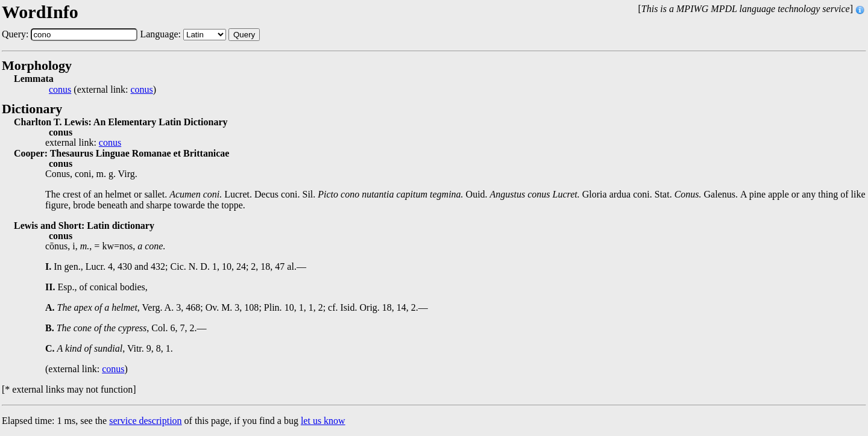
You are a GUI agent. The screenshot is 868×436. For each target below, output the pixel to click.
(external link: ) (102, 90)
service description (145, 421)
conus (60, 90)
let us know (323, 421)
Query (244, 35)
